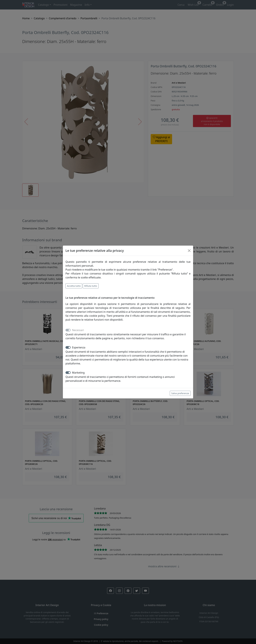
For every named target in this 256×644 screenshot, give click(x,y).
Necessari (78, 330)
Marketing (78, 373)
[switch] (68, 347)
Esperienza (79, 347)
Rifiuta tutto (91, 286)
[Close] (189, 251)
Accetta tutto (74, 286)
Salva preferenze (180, 393)
